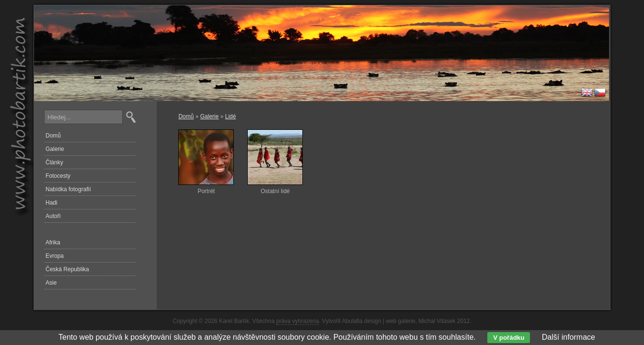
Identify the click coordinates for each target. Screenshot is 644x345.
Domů (186, 116)
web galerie (400, 321)
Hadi (52, 203)
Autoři (53, 216)
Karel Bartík (234, 321)
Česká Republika (67, 269)
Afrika (53, 242)
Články (54, 162)
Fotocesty (58, 176)
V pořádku (509, 338)
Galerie (210, 116)
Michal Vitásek (437, 321)
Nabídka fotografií (68, 189)
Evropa (55, 256)
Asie (51, 283)
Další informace (569, 337)
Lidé (231, 116)
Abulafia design (361, 321)
